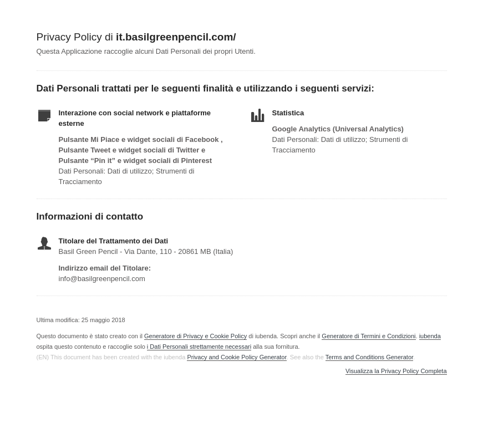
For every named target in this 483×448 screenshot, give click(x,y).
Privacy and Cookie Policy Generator (237, 357)
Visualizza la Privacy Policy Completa (396, 371)
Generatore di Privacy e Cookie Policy (195, 336)
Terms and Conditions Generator (369, 357)
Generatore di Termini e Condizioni (368, 336)
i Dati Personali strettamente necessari (199, 347)
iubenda (430, 336)
